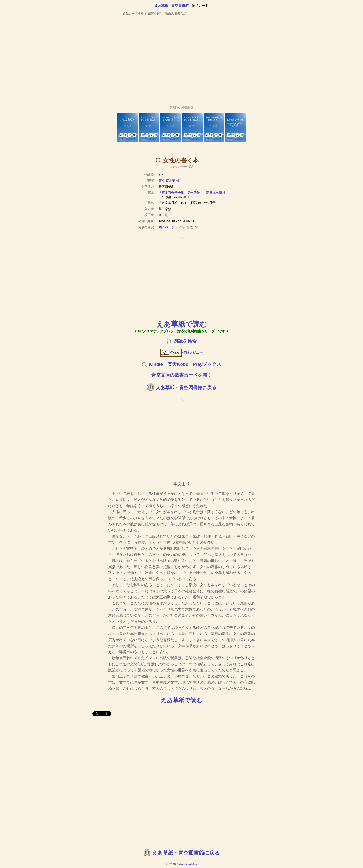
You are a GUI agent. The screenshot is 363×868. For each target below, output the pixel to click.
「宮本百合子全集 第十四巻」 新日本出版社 (192, 193)
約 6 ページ (167, 227)
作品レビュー (182, 352)
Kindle (156, 364)
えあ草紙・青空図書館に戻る (186, 387)
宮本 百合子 (167, 181)
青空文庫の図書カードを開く (182, 375)
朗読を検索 (185, 341)
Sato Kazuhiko (187, 864)
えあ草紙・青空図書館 (171, 6)
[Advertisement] (181, 64)
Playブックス (207, 364)
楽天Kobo (178, 364)
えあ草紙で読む (182, 324)
